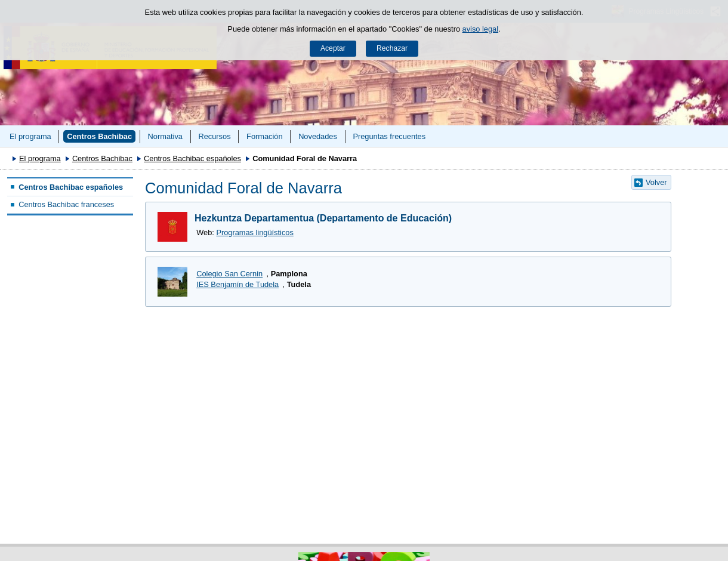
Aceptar (333, 48)
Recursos (214, 136)
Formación (264, 136)
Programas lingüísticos (255, 232)
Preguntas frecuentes (389, 136)
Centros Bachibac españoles (192, 158)
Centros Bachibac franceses (66, 204)
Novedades (318, 136)
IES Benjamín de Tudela (237, 284)
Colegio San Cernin (229, 274)
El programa (30, 136)
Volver (656, 182)
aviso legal (480, 29)
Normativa (165, 136)
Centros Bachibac (99, 136)
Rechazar (392, 48)
